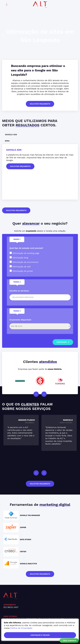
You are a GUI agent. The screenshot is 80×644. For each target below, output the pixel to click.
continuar (63, 342)
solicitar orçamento (40, 104)
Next (44, 394)
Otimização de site (20, 266)
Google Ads (11, 134)
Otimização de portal (21, 271)
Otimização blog (19, 258)
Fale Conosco (69, 641)
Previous (36, 394)
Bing (7, 141)
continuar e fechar (40, 635)
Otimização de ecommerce (24, 262)
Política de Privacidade (21, 628)
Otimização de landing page (24, 253)
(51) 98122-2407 (11, 607)
